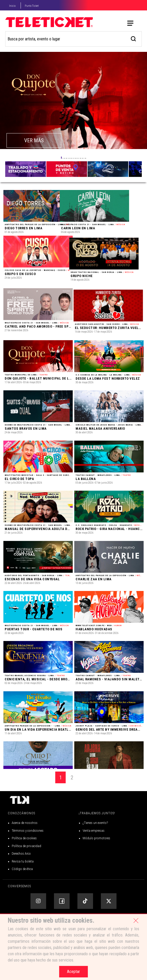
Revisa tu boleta (23, 883)
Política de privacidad (26, 868)
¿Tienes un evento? (95, 845)
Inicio (12, 6)
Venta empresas (94, 853)
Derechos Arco (21, 876)
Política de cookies (24, 861)
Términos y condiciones (28, 853)
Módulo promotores (96, 861)
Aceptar (73, 972)
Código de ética (22, 891)
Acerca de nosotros (25, 845)
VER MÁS (34, 140)
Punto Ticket (32, 6)
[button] (61, 158)
